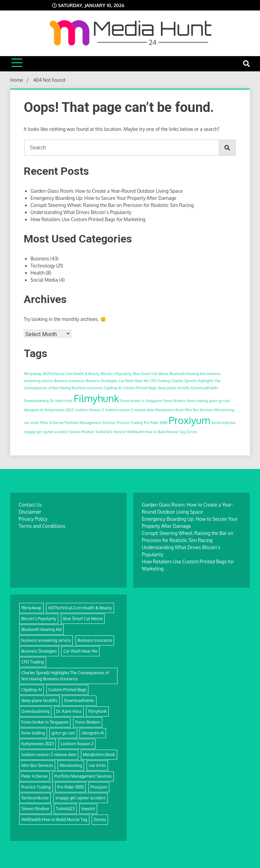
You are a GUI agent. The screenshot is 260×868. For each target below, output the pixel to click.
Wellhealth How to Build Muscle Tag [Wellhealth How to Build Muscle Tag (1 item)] (156, 432)
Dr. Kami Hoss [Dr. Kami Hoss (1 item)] (61, 401)
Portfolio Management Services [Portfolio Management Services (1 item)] (90, 423)
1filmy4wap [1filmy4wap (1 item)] (33, 374)
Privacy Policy (33, 519)
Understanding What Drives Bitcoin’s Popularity (81, 212)
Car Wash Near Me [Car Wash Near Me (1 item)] (134, 381)
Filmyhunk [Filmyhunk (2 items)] (96, 398)
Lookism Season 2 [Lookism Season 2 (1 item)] (89, 410)
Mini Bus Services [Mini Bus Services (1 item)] (199, 410)
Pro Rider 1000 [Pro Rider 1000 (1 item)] (156, 423)
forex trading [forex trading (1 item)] (197, 401)
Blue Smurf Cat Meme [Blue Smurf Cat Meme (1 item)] (151, 374)
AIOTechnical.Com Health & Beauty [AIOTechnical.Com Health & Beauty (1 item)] (71, 374)
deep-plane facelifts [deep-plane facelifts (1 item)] (174, 388)
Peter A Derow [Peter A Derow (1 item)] (52, 423)
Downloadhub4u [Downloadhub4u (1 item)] (204, 388)
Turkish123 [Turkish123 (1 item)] (104, 432)
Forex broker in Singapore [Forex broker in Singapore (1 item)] (141, 401)
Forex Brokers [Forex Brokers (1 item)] (174, 401)
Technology (43, 266)
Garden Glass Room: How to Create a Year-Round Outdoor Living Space (107, 191)
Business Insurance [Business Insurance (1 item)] (69, 381)
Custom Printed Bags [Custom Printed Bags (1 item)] (140, 388)
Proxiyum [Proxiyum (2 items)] (189, 420)
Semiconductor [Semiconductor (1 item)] (223, 423)
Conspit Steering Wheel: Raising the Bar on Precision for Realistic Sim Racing (112, 205)
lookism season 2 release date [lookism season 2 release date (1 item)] (130, 410)
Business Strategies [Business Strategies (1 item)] (102, 381)
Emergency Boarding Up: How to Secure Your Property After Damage (103, 198)
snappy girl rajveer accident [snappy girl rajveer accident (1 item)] (46, 432)
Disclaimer (30, 512)
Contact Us (30, 505)
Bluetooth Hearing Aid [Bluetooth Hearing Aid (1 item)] (187, 374)
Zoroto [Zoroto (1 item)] (192, 432)
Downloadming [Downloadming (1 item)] (36, 401)
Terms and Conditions (42, 526)
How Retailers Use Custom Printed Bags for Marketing (88, 219)
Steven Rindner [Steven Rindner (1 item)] (82, 432)
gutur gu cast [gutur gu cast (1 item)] (219, 401)
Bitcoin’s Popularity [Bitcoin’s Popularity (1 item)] (116, 374)
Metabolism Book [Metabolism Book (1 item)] (169, 410)
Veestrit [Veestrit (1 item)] (119, 432)
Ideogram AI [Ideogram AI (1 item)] (34, 410)
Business (40, 259)
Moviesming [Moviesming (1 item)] (224, 410)
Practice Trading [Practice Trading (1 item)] (130, 423)
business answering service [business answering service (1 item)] (46, 640)
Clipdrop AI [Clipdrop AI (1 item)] (113, 388)
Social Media (44, 280)
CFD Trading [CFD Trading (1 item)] (160, 381)
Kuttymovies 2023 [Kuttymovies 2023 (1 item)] (59, 410)
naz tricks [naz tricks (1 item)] (31, 423)
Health (38, 273)
